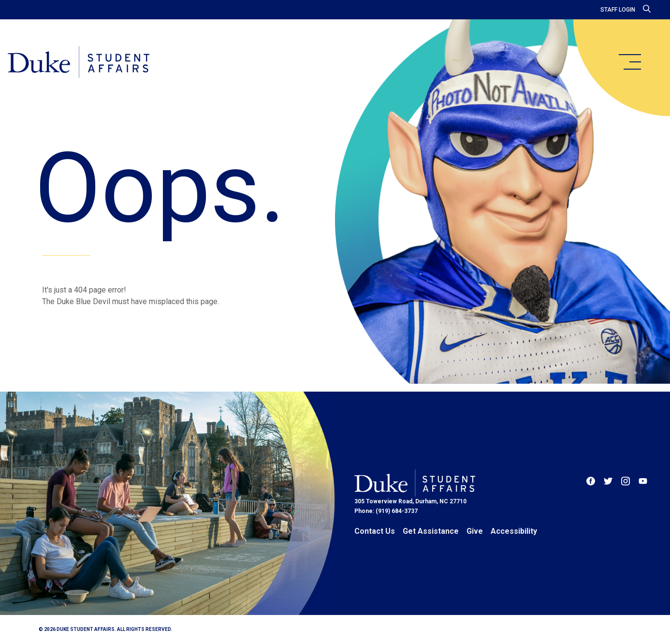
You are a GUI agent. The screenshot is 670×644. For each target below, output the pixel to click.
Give (475, 531)
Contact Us (375, 531)
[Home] (79, 63)
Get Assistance (431, 531)
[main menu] (629, 62)
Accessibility (514, 531)
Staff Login (618, 10)
